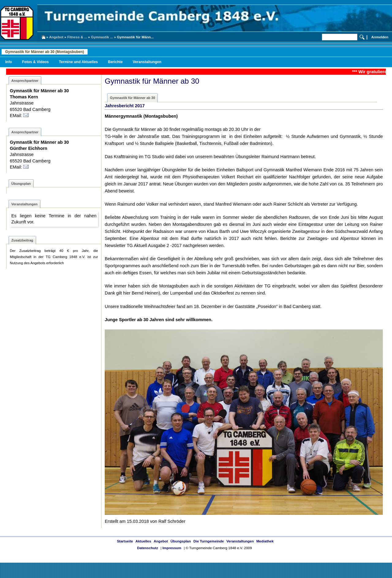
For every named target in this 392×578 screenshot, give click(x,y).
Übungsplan (181, 541)
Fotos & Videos (35, 62)
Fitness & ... (77, 37)
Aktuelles (143, 541)
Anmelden (380, 37)
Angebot (56, 37)
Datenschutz (148, 548)
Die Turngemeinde (209, 541)
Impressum (172, 548)
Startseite (125, 541)
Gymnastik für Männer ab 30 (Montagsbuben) (45, 52)
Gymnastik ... (102, 37)
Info (9, 62)
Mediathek (265, 541)
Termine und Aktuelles (78, 62)
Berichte (115, 62)
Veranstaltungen (147, 62)
